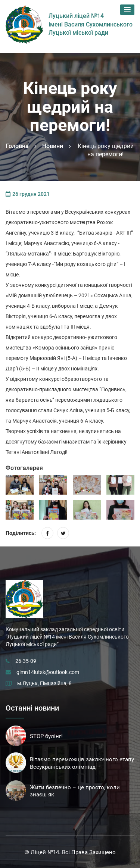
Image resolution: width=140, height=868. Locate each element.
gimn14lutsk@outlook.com (48, 672)
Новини (53, 146)
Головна (17, 146)
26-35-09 (26, 661)
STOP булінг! (46, 736)
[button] (127, 10)
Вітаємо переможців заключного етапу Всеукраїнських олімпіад (82, 763)
